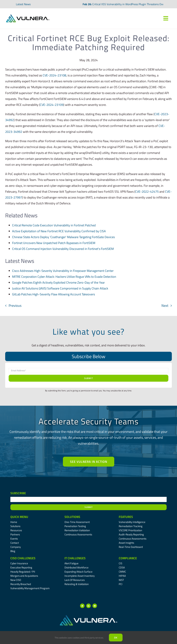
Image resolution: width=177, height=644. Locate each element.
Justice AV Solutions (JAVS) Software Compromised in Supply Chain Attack (60, 288)
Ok (116, 638)
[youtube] (95, 606)
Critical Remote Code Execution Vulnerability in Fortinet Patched (54, 225)
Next (165, 305)
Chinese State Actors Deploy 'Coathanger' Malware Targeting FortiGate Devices (63, 237)
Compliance (128, 558)
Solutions (72, 517)
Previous (15, 305)
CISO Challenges (23, 558)
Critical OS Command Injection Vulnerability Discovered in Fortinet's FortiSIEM (63, 249)
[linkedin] (88, 606)
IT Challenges (75, 558)
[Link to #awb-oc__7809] (166, 18)
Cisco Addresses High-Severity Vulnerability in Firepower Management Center (63, 271)
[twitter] (82, 606)
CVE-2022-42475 (147, 192)
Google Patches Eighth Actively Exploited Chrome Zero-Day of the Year (58, 282)
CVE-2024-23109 (52, 105)
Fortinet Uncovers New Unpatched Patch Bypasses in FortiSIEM (54, 243)
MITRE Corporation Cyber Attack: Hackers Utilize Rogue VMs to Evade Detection (64, 277)
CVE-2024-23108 (54, 75)
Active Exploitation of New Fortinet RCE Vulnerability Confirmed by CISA (59, 231)
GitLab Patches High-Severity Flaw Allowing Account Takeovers (53, 294)
